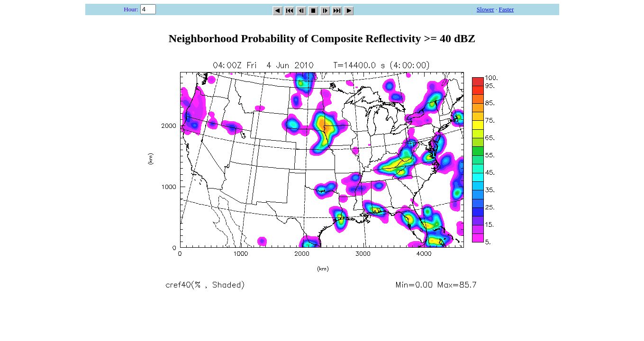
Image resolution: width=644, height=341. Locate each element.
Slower (485, 9)
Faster (506, 9)
